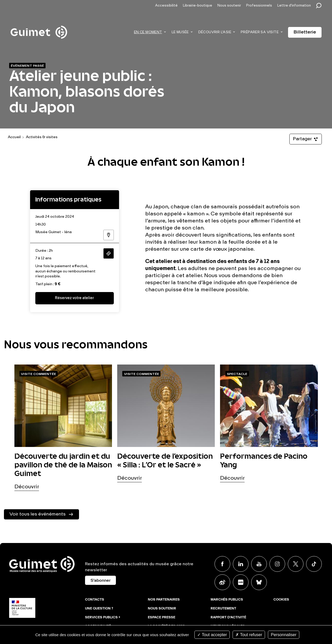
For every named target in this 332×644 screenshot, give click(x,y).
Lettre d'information (294, 6)
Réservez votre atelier (74, 298)
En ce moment (148, 32)
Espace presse (162, 618)
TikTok (314, 564)
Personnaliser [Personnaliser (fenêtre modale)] (284, 635)
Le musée (180, 32)
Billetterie (305, 32)
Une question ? (99, 609)
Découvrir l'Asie (215, 32)
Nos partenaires (164, 600)
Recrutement (223, 609)
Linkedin (241, 564)
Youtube (259, 564)
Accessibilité (166, 6)
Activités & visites (42, 137)
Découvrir (27, 487)
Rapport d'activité (228, 618)
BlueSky (259, 582)
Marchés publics (227, 600)
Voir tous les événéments (38, 514)
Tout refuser (249, 635)
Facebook (222, 564)
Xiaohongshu (241, 582)
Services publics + (103, 618)
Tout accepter (212, 635)
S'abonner (100, 581)
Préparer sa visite (260, 32)
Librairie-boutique (198, 6)
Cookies (281, 600)
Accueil (14, 137)
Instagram (277, 564)
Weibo (222, 582)
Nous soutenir (229, 6)
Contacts (95, 600)
